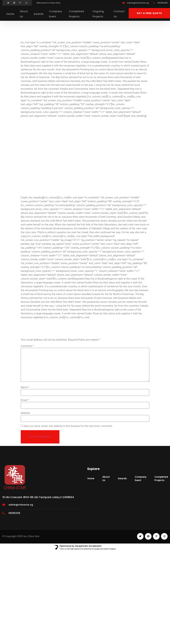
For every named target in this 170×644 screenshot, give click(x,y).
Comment (27, 346)
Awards (38, 14)
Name (25, 387)
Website (25, 413)
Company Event (56, 14)
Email (25, 400)
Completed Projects (76, 14)
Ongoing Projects (98, 14)
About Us (24, 14)
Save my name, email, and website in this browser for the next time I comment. (68, 426)
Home (10, 14)
